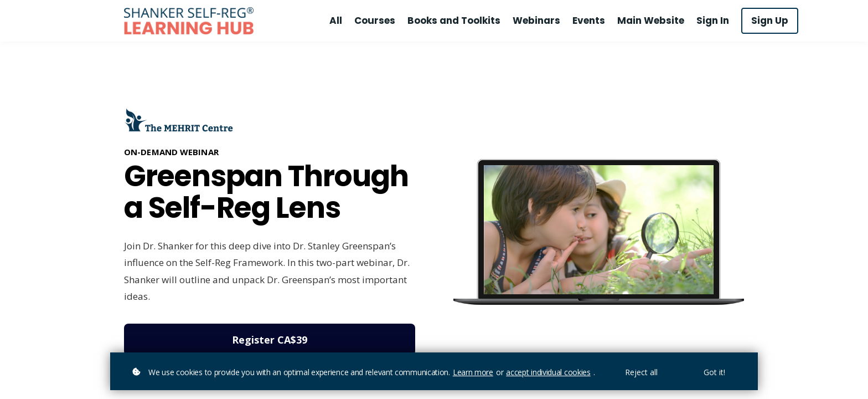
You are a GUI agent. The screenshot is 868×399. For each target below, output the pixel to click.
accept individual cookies (548, 372)
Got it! (714, 372)
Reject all (641, 372)
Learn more (473, 372)
